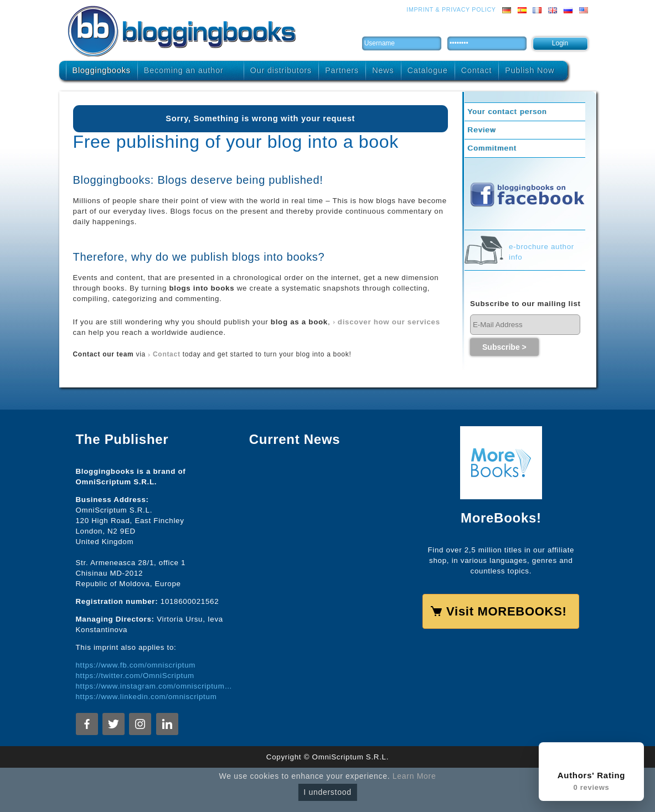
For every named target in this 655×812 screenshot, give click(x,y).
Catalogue (428, 70)
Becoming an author (184, 70)
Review (482, 130)
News (383, 70)
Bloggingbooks (102, 70)
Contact (476, 70)
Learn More (414, 776)
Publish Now (530, 70)
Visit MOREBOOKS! (506, 611)
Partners (342, 70)
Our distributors (281, 70)
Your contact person (507, 112)
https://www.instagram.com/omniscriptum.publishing (154, 686)
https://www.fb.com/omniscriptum (136, 665)
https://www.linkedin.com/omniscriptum (146, 697)
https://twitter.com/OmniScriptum (135, 676)
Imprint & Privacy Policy (451, 9)
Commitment (492, 148)
